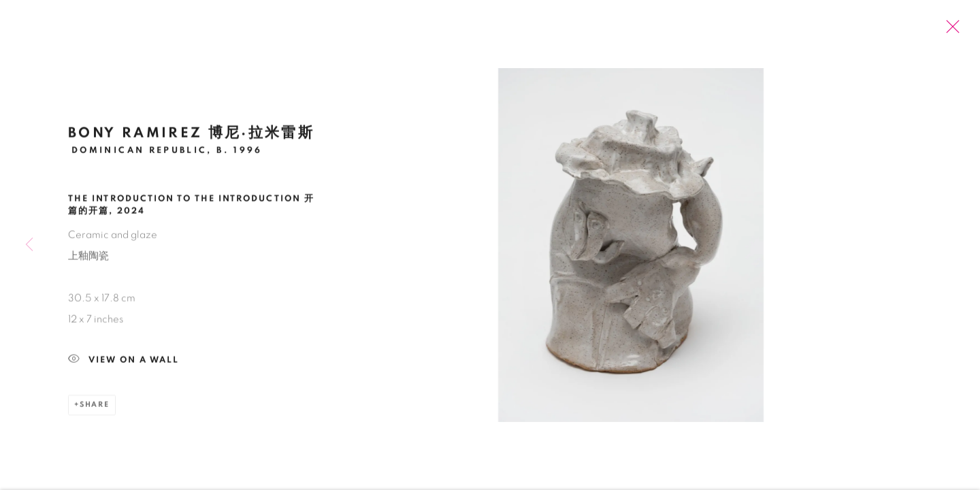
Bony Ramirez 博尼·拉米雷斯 (191, 136)
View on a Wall (124, 364)
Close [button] (949, 31)
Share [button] (95, 408)
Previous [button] (29, 245)
